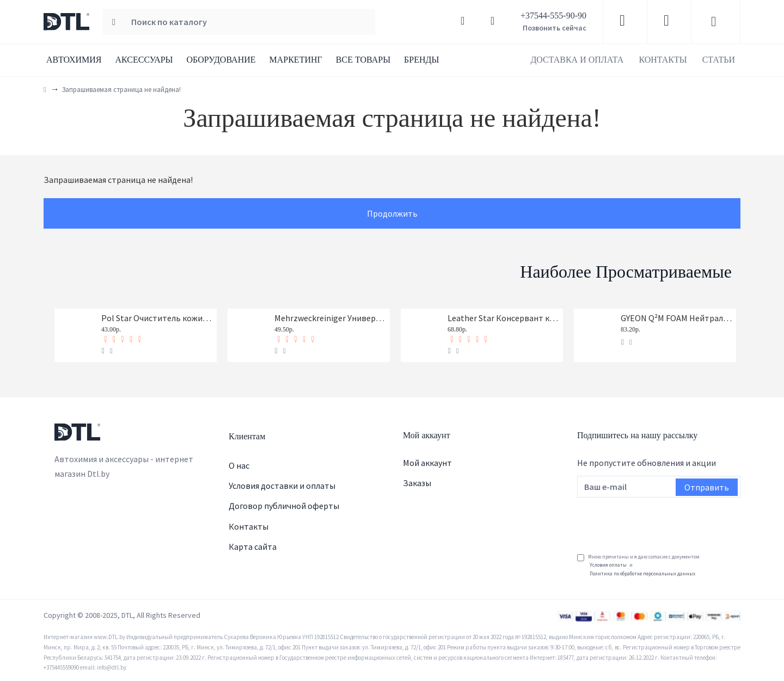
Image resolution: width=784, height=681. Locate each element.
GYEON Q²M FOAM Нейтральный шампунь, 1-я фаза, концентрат (676, 318)
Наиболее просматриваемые (626, 272)
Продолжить (392, 213)
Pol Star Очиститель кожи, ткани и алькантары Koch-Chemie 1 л (157, 318)
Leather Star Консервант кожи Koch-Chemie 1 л (503, 318)
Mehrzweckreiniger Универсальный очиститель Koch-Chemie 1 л (330, 318)
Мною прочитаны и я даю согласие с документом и (638, 566)
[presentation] (660, 522)
